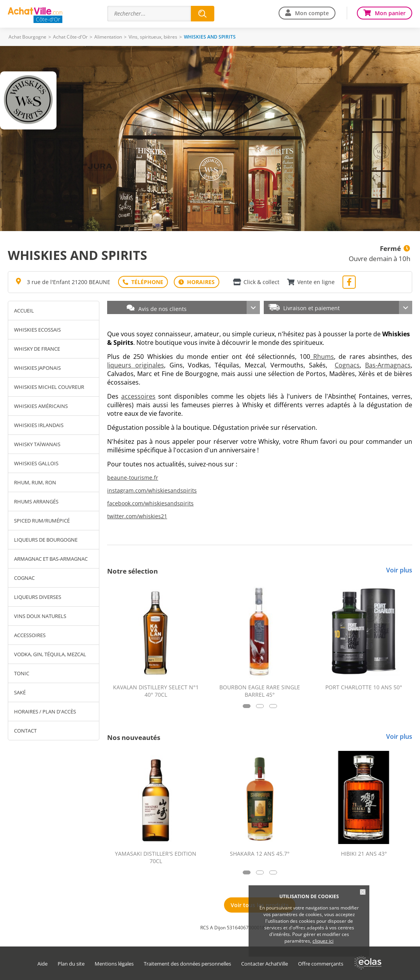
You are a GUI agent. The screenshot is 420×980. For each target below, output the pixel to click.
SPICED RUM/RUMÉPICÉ (42, 521)
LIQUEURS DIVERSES (38, 597)
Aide (42, 964)
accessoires (138, 396)
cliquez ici (323, 941)
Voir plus (399, 570)
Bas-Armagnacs (388, 365)
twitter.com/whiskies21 (137, 516)
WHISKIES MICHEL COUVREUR (49, 387)
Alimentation (108, 37)
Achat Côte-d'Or (70, 37)
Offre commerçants (321, 964)
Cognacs (347, 365)
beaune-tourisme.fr (133, 478)
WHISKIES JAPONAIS (37, 368)
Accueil (24, 311)
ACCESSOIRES (30, 635)
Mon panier (390, 13)
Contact (25, 731)
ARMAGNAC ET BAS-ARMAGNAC (51, 559)
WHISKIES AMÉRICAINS (41, 406)
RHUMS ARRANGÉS (36, 501)
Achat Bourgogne (27, 37)
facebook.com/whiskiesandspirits (150, 503)
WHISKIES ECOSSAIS (37, 330)
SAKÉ (20, 692)
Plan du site (71, 964)
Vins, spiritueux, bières (153, 37)
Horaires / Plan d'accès (45, 712)
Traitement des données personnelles (187, 964)
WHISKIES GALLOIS (36, 463)
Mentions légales (114, 964)
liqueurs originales (136, 365)
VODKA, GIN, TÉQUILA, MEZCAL (50, 654)
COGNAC (24, 578)
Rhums (322, 357)
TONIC (22, 673)
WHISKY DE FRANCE (37, 349)
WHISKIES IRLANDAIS (39, 425)
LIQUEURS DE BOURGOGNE (46, 540)
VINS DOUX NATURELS (40, 616)
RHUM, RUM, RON (35, 482)
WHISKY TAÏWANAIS (37, 444)
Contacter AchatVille (265, 964)
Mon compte (312, 13)
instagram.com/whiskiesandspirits (152, 490)
